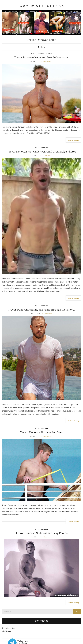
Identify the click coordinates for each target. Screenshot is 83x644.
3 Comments (47, 313)
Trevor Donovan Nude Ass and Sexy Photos (42, 533)
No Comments (47, 61)
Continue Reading (73, 140)
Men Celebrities (9, 628)
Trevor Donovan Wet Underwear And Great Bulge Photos (42, 152)
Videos (49, 53)
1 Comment (47, 155)
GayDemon (7, 631)
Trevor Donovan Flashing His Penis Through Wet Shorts (42, 310)
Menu (41, 47)
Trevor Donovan (38, 53)
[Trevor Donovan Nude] (41, 568)
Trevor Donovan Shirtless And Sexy (41, 432)
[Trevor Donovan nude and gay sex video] (41, 93)
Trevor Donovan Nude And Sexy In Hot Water (42, 57)
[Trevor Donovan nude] (41, 216)
